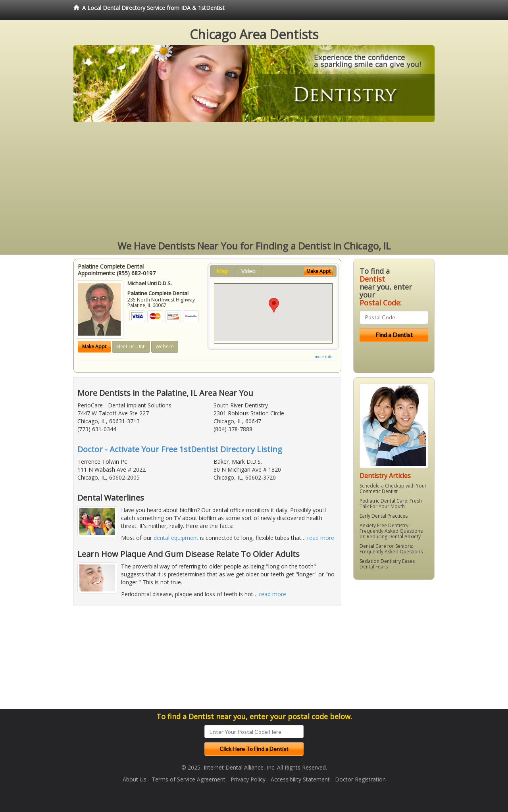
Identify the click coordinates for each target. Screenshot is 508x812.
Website (165, 346)
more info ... (326, 357)
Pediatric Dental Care (383, 501)
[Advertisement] (254, 182)
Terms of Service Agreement (189, 779)
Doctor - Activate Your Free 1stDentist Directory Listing (180, 449)
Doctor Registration (360, 779)
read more (321, 538)
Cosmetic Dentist (379, 491)
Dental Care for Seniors (386, 546)
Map (222, 271)
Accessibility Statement (300, 779)
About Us (135, 779)
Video (248, 271)
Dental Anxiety (405, 537)
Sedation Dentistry (380, 561)
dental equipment (176, 538)
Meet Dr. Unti (131, 346)
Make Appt (94, 346)
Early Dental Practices (384, 516)
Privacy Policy (248, 779)
